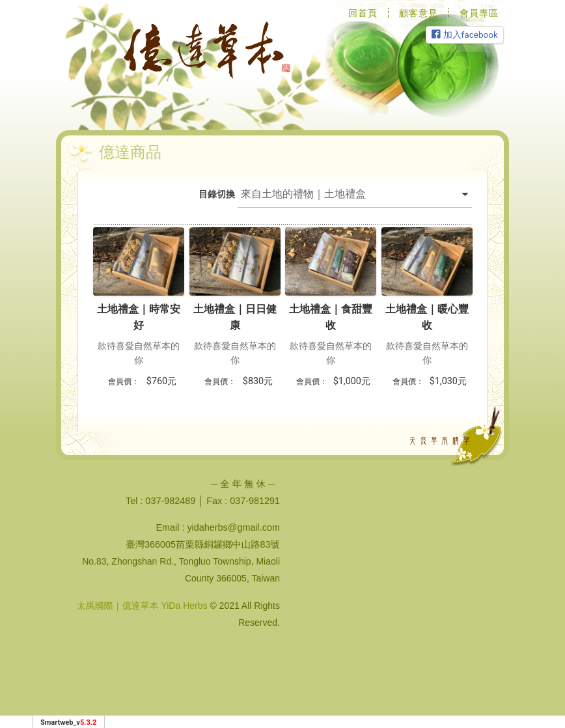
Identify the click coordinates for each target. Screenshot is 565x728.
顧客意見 (419, 13)
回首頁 (363, 13)
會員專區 (479, 13)
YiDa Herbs (184, 606)
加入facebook (465, 35)
